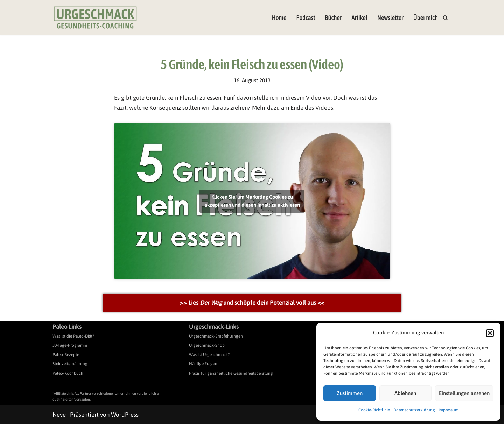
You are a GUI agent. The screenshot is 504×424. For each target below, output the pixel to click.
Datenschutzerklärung (414, 410)
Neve (59, 415)
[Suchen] (445, 18)
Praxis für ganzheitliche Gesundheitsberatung (231, 373)
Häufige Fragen (203, 364)
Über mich (426, 18)
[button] (490, 333)
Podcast (306, 18)
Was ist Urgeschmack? (209, 355)
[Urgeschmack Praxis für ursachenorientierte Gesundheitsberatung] (95, 18)
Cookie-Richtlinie (374, 410)
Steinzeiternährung (70, 364)
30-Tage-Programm (70, 345)
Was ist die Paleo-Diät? (73, 336)
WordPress (125, 415)
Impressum (449, 410)
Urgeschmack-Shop (207, 345)
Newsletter (390, 18)
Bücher (334, 18)
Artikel (359, 18)
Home (279, 18)
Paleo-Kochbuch (68, 373)
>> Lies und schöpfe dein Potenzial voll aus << (252, 303)
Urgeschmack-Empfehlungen (216, 336)
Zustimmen (350, 393)
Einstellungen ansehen (464, 393)
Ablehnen (405, 393)
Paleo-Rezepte (66, 355)
